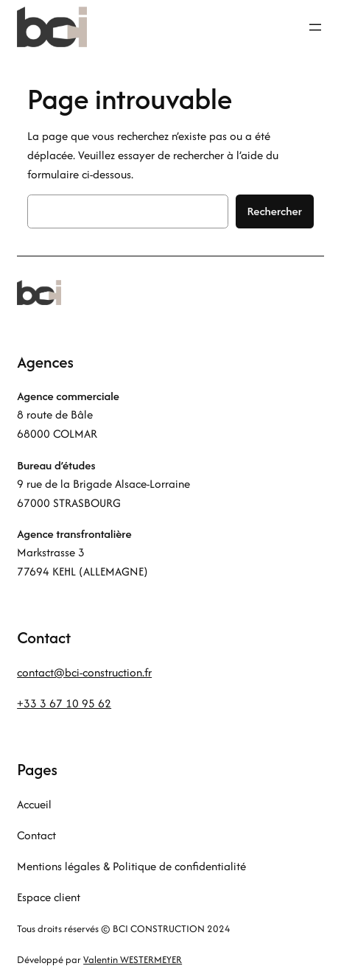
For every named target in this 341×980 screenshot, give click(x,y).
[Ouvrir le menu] (315, 27)
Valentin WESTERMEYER (133, 960)
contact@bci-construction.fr (84, 672)
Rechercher (275, 211)
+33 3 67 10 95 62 (64, 703)
